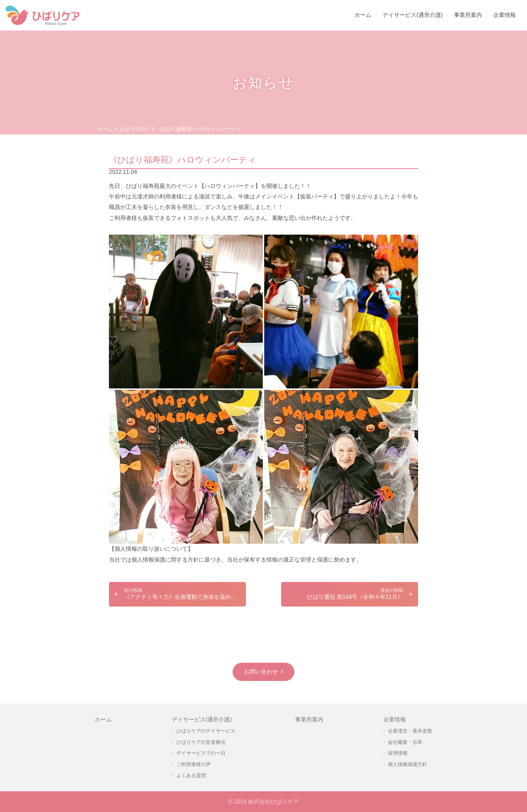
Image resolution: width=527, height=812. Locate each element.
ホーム (363, 15)
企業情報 (505, 15)
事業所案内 (468, 15)
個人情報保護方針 (408, 764)
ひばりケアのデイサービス (206, 731)
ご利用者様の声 (194, 764)
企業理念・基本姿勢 (410, 731)
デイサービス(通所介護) (413, 15)
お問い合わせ (261, 672)
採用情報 (398, 753)
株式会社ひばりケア (273, 802)
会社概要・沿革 (405, 742)
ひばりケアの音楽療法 (201, 742)
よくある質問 (191, 775)
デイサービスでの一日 (201, 753)
